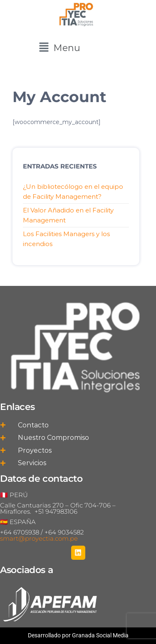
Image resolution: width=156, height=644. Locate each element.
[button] (59, 48)
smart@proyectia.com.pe (39, 538)
